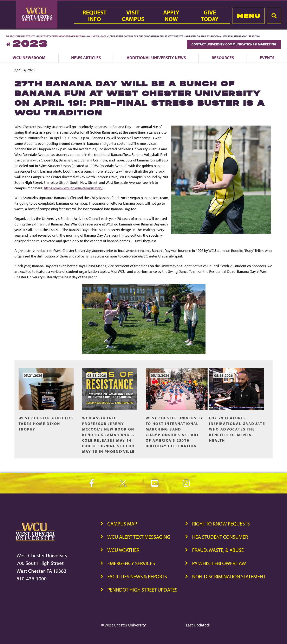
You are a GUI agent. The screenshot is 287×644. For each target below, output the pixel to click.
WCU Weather (123, 550)
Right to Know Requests (221, 524)
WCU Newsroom (29, 58)
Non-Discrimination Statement (229, 576)
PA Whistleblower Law (219, 563)
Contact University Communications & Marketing (234, 44)
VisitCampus (133, 16)
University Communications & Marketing (61, 36)
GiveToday (210, 16)
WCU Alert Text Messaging (139, 537)
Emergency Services (131, 563)
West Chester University (21, 36)
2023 (104, 36)
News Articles (86, 58)
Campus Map (122, 524)
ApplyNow (171, 16)
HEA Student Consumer (220, 537)
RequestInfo (94, 16)
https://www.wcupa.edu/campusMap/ (73, 188)
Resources (223, 58)
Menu (249, 16)
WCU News (93, 36)
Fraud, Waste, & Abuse (218, 550)
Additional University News (156, 58)
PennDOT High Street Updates (142, 590)
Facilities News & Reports (137, 576)
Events (267, 58)
